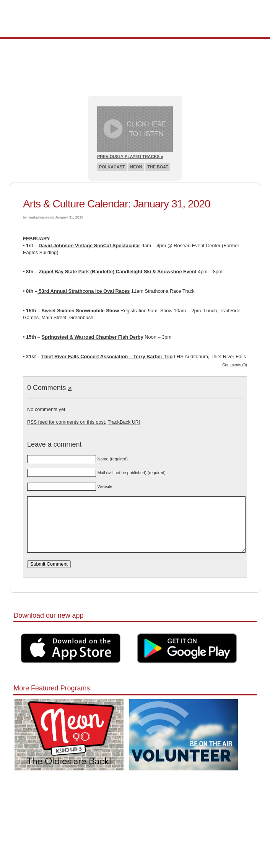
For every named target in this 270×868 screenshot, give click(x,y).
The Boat (158, 167)
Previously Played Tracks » (130, 157)
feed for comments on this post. (67, 422)
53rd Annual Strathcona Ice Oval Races (84, 291)
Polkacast (112, 167)
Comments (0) (235, 365)
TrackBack (124, 422)
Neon (136, 167)
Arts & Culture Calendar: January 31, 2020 (117, 204)
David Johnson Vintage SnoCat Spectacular (89, 246)
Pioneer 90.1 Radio (135, 18)
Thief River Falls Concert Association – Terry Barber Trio (107, 356)
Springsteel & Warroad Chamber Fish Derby (93, 337)
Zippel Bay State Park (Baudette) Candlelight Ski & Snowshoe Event (118, 272)
